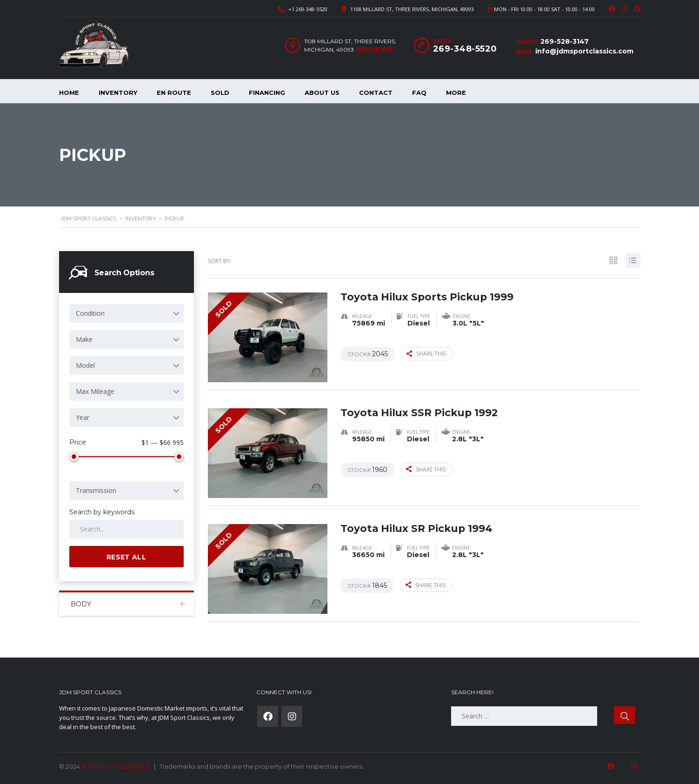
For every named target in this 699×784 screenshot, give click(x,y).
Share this (426, 353)
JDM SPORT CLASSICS (116, 766)
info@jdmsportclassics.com (584, 51)
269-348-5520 (465, 49)
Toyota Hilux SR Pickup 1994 (417, 528)
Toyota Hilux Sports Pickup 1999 (428, 296)
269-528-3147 (565, 41)
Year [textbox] (83, 417)
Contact (376, 93)
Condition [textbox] (90, 313)
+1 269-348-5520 (308, 9)
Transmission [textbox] (96, 490)
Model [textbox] (85, 365)
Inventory (118, 93)
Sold (220, 93)
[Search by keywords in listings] (126, 529)
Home (69, 93)
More (456, 93)
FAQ (419, 93)
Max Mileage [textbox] (95, 391)
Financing (267, 93)
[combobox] (126, 313)
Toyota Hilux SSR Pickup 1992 (420, 412)
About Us (322, 93)
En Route (174, 93)
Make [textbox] (84, 339)
